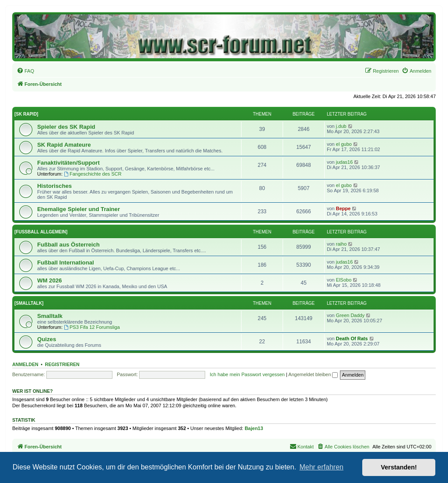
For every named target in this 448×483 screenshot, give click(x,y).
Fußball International (66, 263)
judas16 (345, 162)
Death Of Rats (352, 338)
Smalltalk (50, 316)
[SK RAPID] (26, 114)
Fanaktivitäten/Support (68, 163)
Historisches (54, 186)
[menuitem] (25, 71)
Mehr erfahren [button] (321, 467)
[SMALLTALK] (29, 303)
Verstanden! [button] (399, 467)
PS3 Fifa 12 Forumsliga (92, 327)
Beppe (343, 208)
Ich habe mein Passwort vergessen (247, 374)
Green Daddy (350, 315)
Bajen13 (254, 428)
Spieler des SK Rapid (66, 127)
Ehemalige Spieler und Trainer (79, 209)
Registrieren (62, 364)
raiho (341, 244)
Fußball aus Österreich (68, 245)
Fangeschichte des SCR (93, 174)
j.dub (341, 126)
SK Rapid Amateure (64, 145)
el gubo (344, 144)
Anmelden (25, 364)
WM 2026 (49, 280)
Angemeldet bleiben (313, 374)
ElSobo (344, 280)
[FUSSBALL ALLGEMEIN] (41, 232)
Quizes (47, 339)
